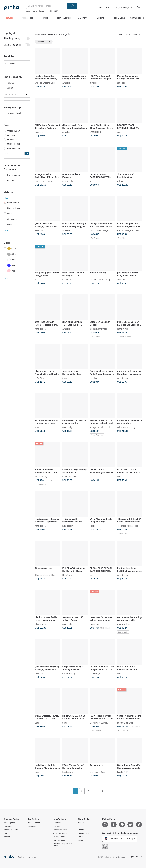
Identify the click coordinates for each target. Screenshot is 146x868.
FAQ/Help (57, 823)
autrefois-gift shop (125, 723)
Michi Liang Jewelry (99, 772)
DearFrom (67, 575)
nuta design (40, 329)
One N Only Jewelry (99, 723)
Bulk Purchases (59, 826)
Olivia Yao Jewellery (126, 427)
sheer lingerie (31, 11)
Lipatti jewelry (69, 772)
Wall (5, 833)
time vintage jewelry (44, 181)
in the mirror (123, 329)
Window (7, 837)
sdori (119, 132)
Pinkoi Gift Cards (11, 830)
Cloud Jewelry (69, 673)
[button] (27, 154)
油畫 (56, 11)
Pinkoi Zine (8, 826)
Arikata (120, 181)
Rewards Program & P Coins (62, 845)
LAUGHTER (95, 132)
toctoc (38, 772)
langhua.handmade (99, 329)
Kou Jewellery (124, 624)
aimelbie (66, 83)
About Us (81, 823)
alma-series (40, 624)
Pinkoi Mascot (83, 833)
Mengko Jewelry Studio (100, 427)
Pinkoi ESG (82, 830)
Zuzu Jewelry (41, 477)
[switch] (17, 39)
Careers (81, 837)
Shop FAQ (33, 826)
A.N (37, 280)
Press (80, 826)
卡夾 (50, 11)
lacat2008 (67, 280)
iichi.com (81, 840)
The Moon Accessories (128, 526)
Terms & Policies (60, 833)
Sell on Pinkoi (105, 7)
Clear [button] (6, 198)
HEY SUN (40, 378)
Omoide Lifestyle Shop (45, 83)
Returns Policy (59, 840)
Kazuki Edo (68, 181)
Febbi (92, 526)
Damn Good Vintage (99, 230)
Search (72, 6)
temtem (66, 378)
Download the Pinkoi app (120, 839)
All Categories (9, 823)
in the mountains (70, 477)
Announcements (60, 830)
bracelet (42, 11)
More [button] (6, 230)
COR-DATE (95, 624)
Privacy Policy (59, 837)
